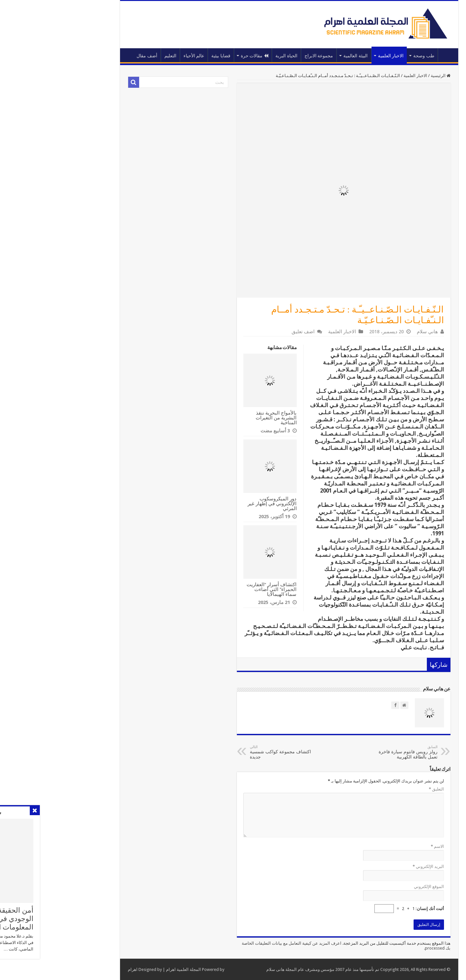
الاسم (381, 846)
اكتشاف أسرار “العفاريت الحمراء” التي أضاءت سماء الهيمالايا (216, 589)
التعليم (114, 56)
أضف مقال (91, 56)
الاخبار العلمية (335, 56)
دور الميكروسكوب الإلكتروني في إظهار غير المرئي (216, 503)
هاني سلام (371, 332)
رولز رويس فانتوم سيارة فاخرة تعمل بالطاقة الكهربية (348, 752)
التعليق (380, 789)
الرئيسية (391, 55)
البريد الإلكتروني (372, 866)
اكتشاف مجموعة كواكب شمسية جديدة (227, 752)
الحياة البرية (230, 56)
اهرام (77, 969)
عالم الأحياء (138, 56)
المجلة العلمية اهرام (128, 969)
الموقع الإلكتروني (373, 887)
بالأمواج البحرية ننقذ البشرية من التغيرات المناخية (220, 418)
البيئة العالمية (300, 56)
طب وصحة (368, 56)
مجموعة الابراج (263, 56)
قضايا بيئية (165, 56)
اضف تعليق (247, 332)
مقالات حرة (199, 56)
